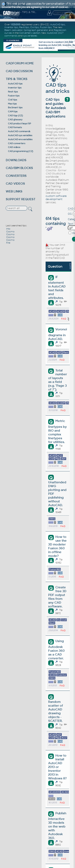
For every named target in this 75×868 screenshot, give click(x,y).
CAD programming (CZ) (21, 151)
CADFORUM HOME (20, 63)
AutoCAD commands (19, 131)
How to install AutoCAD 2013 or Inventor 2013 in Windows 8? (57, 767)
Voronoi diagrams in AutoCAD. (57, 334)
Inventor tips (15, 88)
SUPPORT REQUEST (21, 199)
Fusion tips (14, 96)
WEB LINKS (14, 191)
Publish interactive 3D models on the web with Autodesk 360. (57, 826)
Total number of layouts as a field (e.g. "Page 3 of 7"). (57, 380)
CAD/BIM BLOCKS (19, 168)
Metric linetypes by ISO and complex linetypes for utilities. (57, 431)
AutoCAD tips (15, 84)
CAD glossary (15, 119)
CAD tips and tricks (57, 82)
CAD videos (14, 147)
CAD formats (15, 127)
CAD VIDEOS (15, 184)
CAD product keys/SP (19, 123)
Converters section (30, 33)
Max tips (12, 104)
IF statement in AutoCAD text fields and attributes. (57, 287)
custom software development (56, 198)
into (8, 229)
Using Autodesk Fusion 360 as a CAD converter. (56, 649)
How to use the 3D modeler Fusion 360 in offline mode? (57, 546)
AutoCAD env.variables (20, 139)
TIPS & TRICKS (17, 79)
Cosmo (10, 232)
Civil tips (13, 100)
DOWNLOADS (16, 160)
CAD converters (17, 143)
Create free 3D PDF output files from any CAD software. (57, 597)
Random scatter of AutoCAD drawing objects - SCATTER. (56, 711)
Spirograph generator (36, 30)
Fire (8, 243)
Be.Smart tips (15, 107)
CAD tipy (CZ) (15, 115)
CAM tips (13, 111)
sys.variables (30, 36)
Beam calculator (13, 30)
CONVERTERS (16, 176)
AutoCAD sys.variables (20, 135)
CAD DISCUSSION (19, 71)
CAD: (71, 209)
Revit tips (13, 92)
